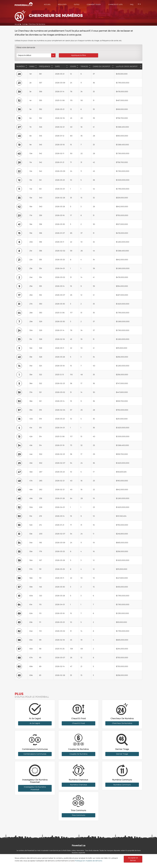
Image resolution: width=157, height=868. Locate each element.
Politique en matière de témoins (89, 861)
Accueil (47, 4)
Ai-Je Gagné (35, 723)
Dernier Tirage (122, 754)
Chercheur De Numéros (122, 723)
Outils (77, 4)
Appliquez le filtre (78, 55)
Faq (132, 4)
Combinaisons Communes (35, 754)
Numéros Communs (122, 785)
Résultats (62, 4)
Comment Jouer (94, 4)
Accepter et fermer (133, 859)
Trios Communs (78, 815)
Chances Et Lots (115, 4)
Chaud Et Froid (78, 723)
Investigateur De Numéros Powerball (35, 788)
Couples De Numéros (78, 754)
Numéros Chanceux (78, 785)
